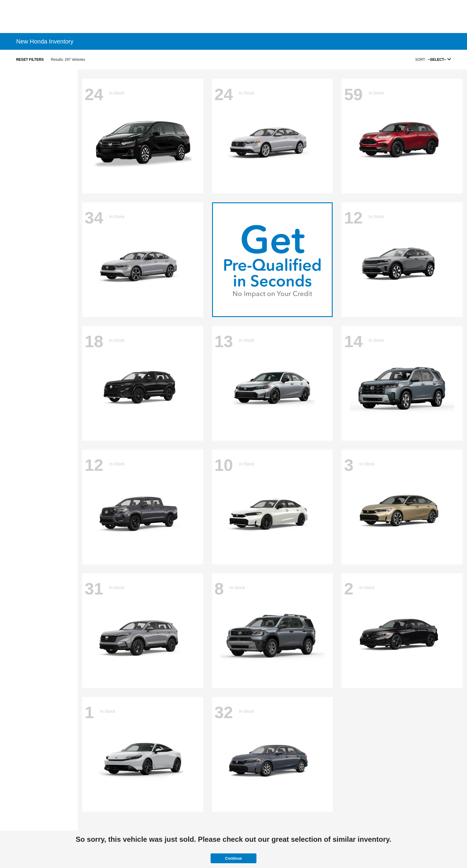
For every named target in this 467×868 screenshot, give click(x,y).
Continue (233, 858)
